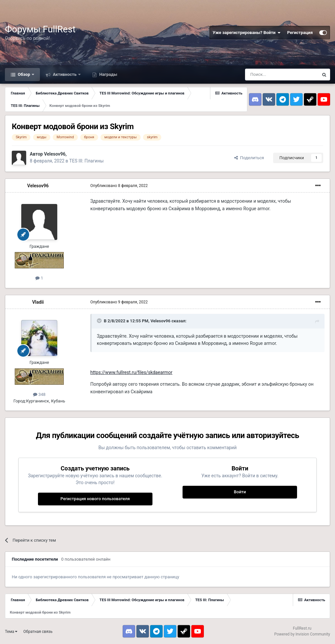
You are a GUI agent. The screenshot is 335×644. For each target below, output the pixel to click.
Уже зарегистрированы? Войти (247, 33)
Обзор (24, 74)
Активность (65, 74)
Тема (11, 632)
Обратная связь (38, 632)
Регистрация (300, 33)
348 (39, 394)
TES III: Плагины (87, 161)
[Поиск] (282, 75)
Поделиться (249, 158)
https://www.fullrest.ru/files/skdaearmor (131, 372)
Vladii (38, 302)
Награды (108, 74)
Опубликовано (119, 186)
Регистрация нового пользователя (95, 499)
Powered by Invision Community (302, 634)
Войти (240, 492)
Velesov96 (55, 154)
